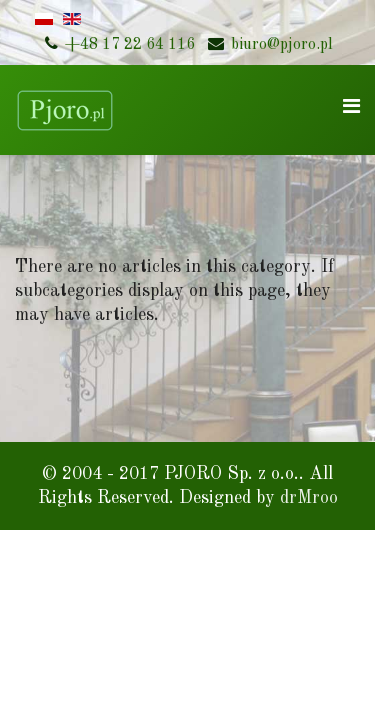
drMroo (309, 498)
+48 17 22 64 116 (130, 45)
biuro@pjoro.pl (282, 45)
